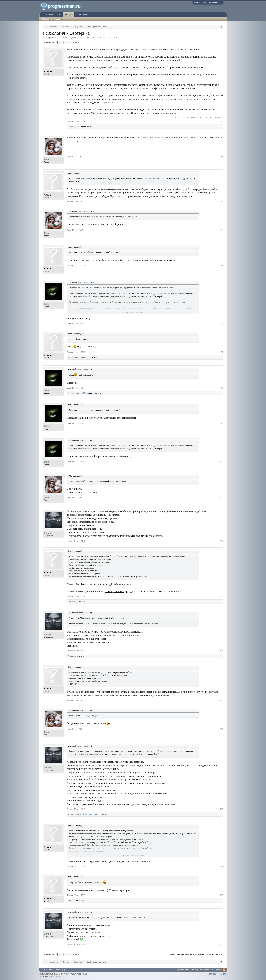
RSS (224, 970)
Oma (47, 159)
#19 (222, 895)
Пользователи (83, 14)
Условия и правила (217, 974)
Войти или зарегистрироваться (208, 3)
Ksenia (71, 357)
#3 (222, 201)
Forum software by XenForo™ (64, 974)
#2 (222, 156)
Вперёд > (75, 42)
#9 (222, 423)
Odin (78, 127)
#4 (222, 230)
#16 (222, 729)
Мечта (77, 357)
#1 (222, 121)
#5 (222, 266)
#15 (222, 700)
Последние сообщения (53, 19)
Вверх (218, 970)
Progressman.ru (53, 14)
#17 (222, 809)
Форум (68, 15)
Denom (71, 127)
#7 (222, 352)
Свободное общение (67, 38)
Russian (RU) (59, 970)
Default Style (46, 970)
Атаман (102, 38)
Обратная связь (183, 970)
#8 (222, 388)
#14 (222, 651)
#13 (222, 596)
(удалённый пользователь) (86, 814)
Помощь (195, 970)
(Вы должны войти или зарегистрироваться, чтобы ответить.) (196, 954)
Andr (70, 656)
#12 (222, 541)
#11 (222, 498)
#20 (222, 944)
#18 (222, 867)
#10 (222, 461)
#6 (222, 323)
